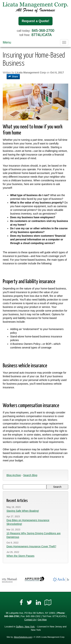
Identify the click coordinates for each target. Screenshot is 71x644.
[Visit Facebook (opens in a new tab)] (21, 602)
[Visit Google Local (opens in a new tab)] (48, 602)
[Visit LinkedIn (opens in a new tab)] (38, 602)
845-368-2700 (43, 30)
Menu (7, 42)
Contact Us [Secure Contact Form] (30, 620)
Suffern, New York (25, 627)
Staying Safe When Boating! (23, 511)
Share (13, 77)
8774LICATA (42, 35)
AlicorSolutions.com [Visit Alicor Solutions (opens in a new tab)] (23, 637)
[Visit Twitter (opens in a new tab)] (29, 602)
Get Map (42, 620)
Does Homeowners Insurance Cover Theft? (31, 546)
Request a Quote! (35, 21)
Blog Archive (14, 475)
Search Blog (30, 475)
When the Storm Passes (20, 556)
